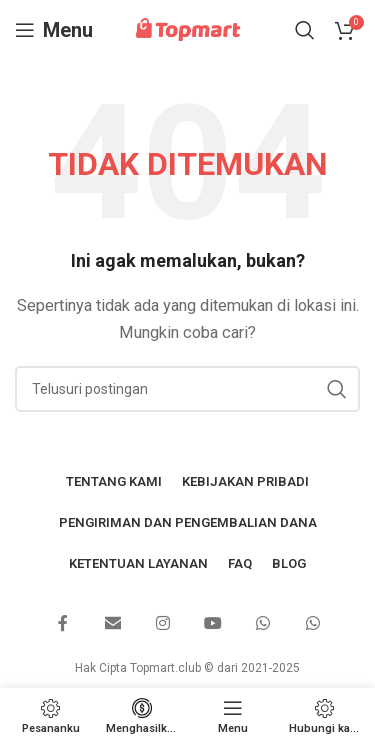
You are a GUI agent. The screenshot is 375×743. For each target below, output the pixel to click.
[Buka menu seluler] (54, 30)
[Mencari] (305, 30)
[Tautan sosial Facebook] (63, 624)
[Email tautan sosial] (113, 624)
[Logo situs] (188, 29)
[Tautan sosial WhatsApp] (263, 624)
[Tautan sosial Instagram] (163, 624)
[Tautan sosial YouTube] (213, 624)
